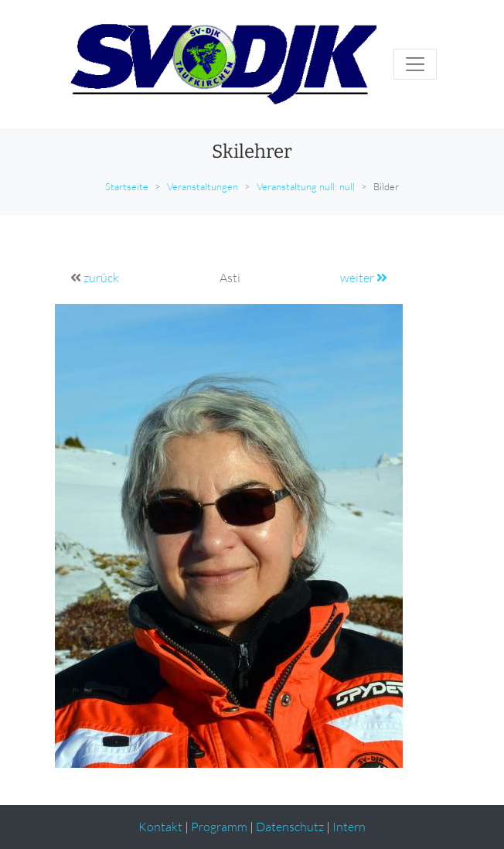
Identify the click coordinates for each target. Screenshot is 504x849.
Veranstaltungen (203, 186)
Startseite (127, 186)
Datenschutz (290, 827)
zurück (101, 278)
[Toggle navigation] (415, 64)
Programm (219, 827)
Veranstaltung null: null (306, 186)
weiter (364, 278)
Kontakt (160, 827)
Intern (349, 827)
